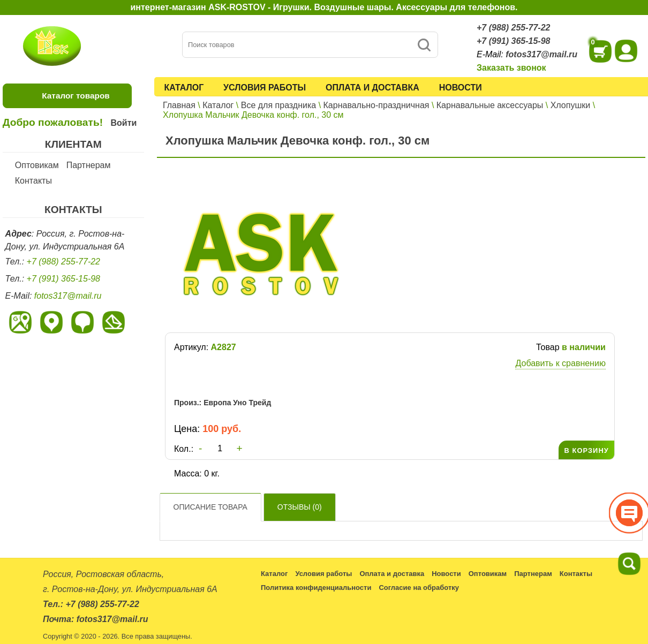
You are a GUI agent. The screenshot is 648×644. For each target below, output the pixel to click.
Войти (123, 123)
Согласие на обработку (419, 588)
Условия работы (265, 88)
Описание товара (210, 507)
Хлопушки (571, 105)
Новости (461, 88)
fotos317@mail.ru (541, 54)
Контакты (33, 181)
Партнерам (89, 165)
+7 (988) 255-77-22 (513, 28)
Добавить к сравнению (560, 363)
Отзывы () (300, 507)
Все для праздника (278, 105)
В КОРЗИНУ (586, 450)
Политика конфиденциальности (316, 588)
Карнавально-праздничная (376, 105)
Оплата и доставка (372, 88)
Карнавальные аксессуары (490, 105)
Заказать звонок (511, 68)
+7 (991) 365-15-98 (513, 41)
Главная (179, 105)
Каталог (184, 88)
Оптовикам (37, 165)
